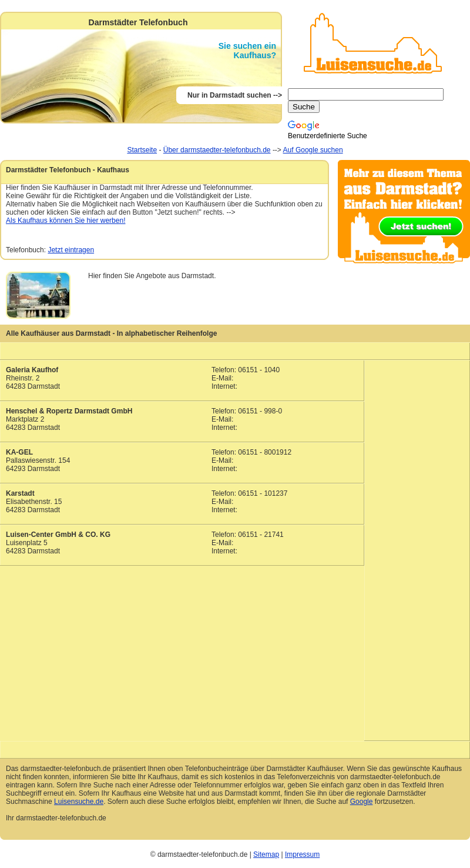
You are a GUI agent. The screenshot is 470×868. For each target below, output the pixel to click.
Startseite (142, 150)
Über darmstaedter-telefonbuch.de (217, 150)
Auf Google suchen (313, 150)
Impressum (302, 854)
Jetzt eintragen (71, 250)
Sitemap (266, 854)
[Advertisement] (417, 545)
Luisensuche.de (79, 802)
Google (362, 802)
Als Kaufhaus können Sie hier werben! (66, 221)
